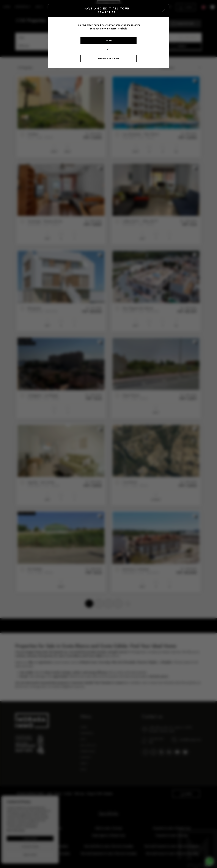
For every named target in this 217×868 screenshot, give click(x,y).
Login (108, 41)
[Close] (163, 11)
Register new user (108, 58)
